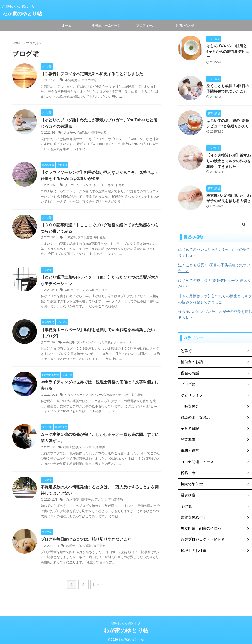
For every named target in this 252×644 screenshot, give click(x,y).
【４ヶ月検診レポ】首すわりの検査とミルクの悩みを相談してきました (229, 156)
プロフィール (146, 26)
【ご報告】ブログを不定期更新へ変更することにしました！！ (96, 74)
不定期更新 (73, 80)
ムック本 (86, 449)
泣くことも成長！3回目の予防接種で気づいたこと (214, 263)
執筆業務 (99, 449)
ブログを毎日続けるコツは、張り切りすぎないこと (86, 542)
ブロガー (69, 133)
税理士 (71, 548)
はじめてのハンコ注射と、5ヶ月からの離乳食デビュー (214, 247)
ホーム (67, 26)
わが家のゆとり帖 (22, 14)
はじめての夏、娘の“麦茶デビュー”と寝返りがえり (214, 278)
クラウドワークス (77, 397)
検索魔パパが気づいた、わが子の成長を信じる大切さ (214, 309)
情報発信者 (98, 133)
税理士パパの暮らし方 (126, 621)
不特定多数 (116, 502)
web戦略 (69, 344)
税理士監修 (71, 449)
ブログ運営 (89, 80)
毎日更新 (100, 238)
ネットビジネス (103, 186)
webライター (98, 291)
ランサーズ (97, 397)
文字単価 (137, 397)
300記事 (70, 238)
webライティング (77, 291)
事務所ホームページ (106, 26)
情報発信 (87, 502)
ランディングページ (90, 344)
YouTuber (83, 133)
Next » (98, 586)
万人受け (101, 502)
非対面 (120, 186)
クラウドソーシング (78, 186)
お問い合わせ (185, 26)
